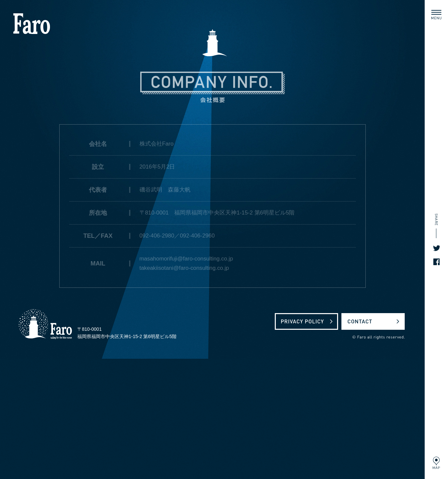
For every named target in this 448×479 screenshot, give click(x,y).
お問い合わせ (373, 321)
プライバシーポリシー (306, 321)
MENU (438, 13)
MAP (436, 463)
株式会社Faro (32, 24)
